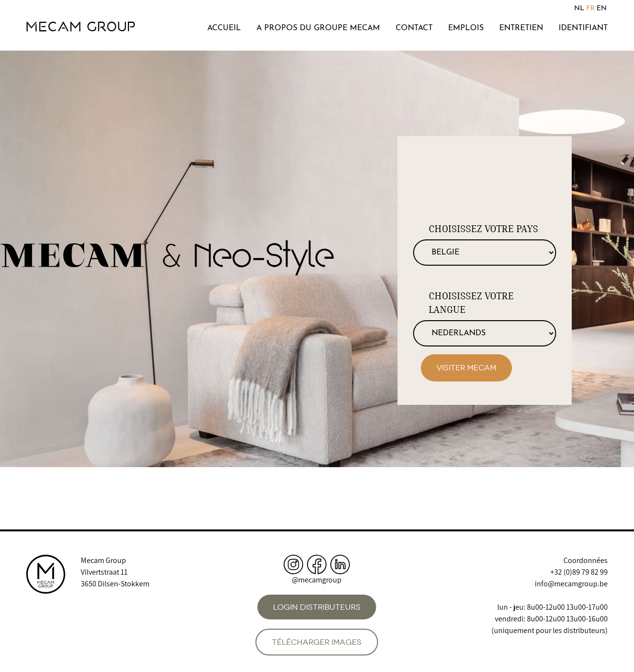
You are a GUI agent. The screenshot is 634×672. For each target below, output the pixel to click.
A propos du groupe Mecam (318, 28)
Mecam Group (103, 560)
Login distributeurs (317, 607)
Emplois (466, 28)
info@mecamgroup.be (571, 584)
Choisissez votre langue (471, 303)
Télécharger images (317, 642)
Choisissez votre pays (483, 229)
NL (579, 9)
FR (590, 9)
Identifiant (583, 28)
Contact (414, 28)
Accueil (224, 28)
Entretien (521, 28)
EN (602, 9)
